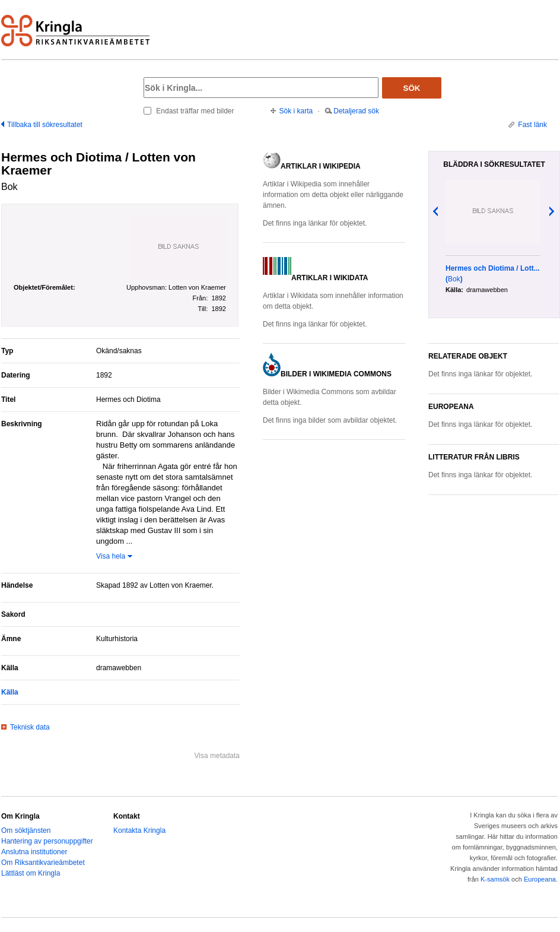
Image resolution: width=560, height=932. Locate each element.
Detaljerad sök (356, 111)
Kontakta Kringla (139, 830)
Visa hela (111, 556)
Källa (10, 692)
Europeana (540, 879)
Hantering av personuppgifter (47, 841)
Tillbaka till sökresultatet (45, 125)
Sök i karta (296, 111)
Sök (412, 88)
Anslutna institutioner (34, 852)
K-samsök (495, 879)
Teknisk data (30, 727)
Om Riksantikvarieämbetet (43, 863)
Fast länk (532, 125)
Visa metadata (217, 756)
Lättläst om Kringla (31, 873)
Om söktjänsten (26, 830)
